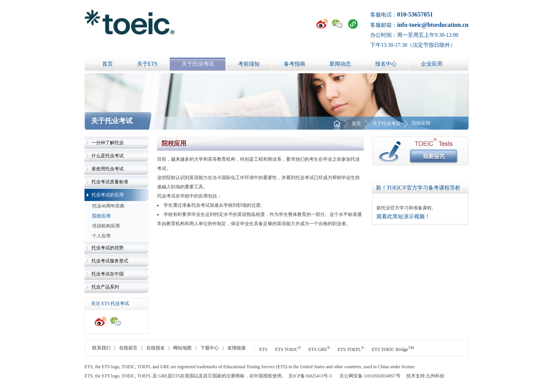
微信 (338, 24)
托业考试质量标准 (110, 182)
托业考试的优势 (108, 248)
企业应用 (432, 64)
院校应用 (101, 216)
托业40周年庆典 (108, 206)
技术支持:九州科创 (425, 376)
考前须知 (249, 64)
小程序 (353, 24)
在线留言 (128, 348)
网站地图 (182, 348)
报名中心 (386, 64)
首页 (108, 64)
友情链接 (237, 348)
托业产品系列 (105, 287)
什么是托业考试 (108, 156)
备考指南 (295, 64)
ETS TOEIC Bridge (393, 349)
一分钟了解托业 (108, 143)
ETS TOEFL (351, 349)
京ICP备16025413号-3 (310, 376)
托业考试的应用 (108, 195)
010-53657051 (415, 14)
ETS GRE (319, 349)
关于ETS (147, 64)
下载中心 (210, 348)
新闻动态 (340, 64)
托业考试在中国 (108, 274)
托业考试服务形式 (110, 261)
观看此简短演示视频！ (403, 217)
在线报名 (156, 348)
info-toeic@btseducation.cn (433, 25)
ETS (263, 349)
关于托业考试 (198, 64)
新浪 (322, 24)
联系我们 (101, 348)
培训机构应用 (106, 226)
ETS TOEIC (288, 349)
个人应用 (101, 236)
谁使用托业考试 (108, 169)
